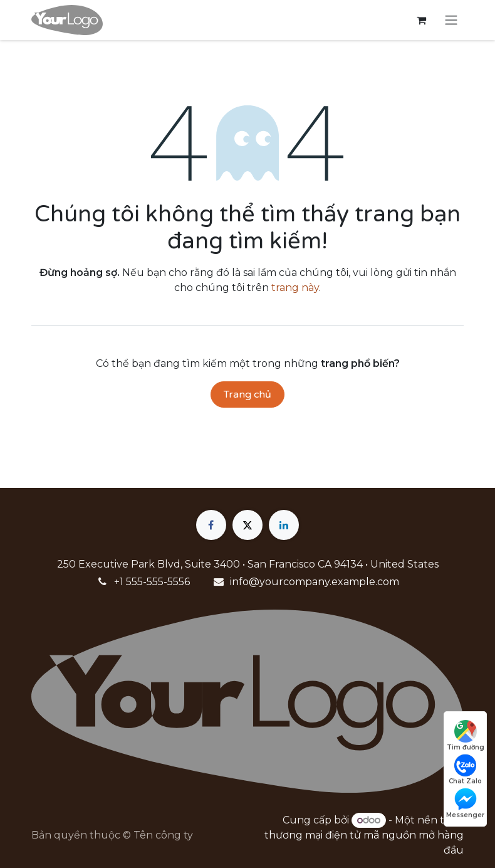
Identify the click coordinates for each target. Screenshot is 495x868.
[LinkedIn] (284, 525)
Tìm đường (466, 736)
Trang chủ (247, 394)
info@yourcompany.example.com (315, 582)
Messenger (465, 803)
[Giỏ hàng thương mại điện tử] (421, 20)
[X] (247, 525)
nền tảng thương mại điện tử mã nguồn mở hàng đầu (364, 835)
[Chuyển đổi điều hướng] (451, 20)
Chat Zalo (465, 770)
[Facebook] (211, 525)
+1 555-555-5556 (152, 582)
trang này (295, 288)
